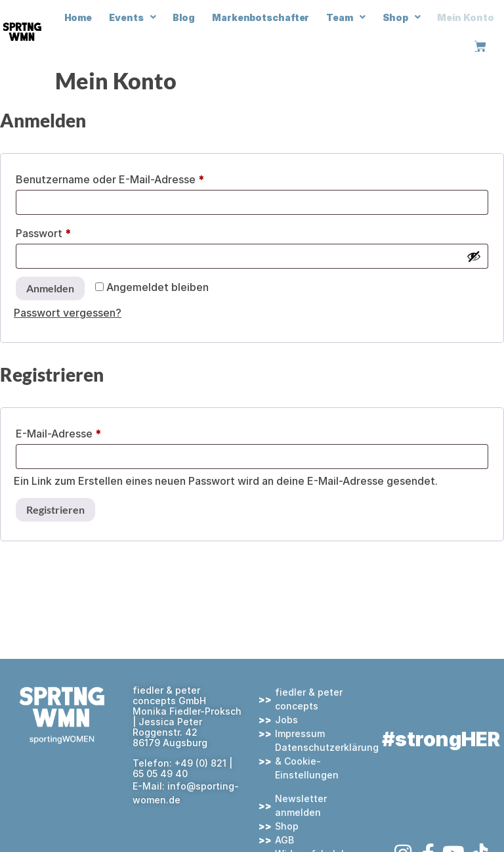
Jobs (286, 720)
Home (78, 17)
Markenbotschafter (261, 17)
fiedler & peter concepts (309, 699)
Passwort (73, 231)
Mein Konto (465, 17)
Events (132, 17)
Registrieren (55, 509)
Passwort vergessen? (68, 313)
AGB (284, 840)
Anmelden (50, 288)
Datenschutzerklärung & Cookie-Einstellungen (325, 761)
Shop (402, 17)
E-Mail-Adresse (88, 432)
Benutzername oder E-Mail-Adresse (140, 177)
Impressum (300, 733)
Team (346, 17)
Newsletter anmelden (301, 805)
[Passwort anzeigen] (474, 256)
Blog (184, 17)
